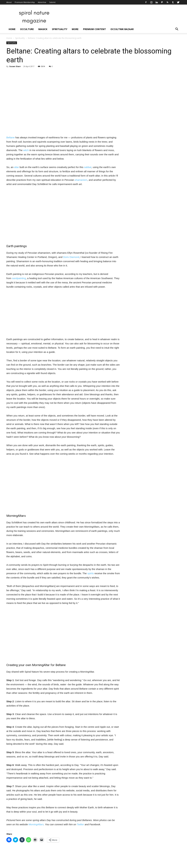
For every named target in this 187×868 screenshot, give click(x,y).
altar (17, 167)
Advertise (42, 2)
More (75, 29)
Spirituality (60, 29)
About (9, 2)
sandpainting (19, 278)
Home (12, 29)
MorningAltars (36, 824)
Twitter (80, 824)
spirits (90, 573)
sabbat (88, 167)
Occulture (27, 29)
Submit (52, 2)
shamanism (81, 180)
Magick (43, 29)
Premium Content (94, 29)
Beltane (11, 137)
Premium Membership (25, 2)
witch (26, 150)
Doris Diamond (71, 257)
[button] (177, 29)
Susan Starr (15, 66)
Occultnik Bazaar (122, 29)
